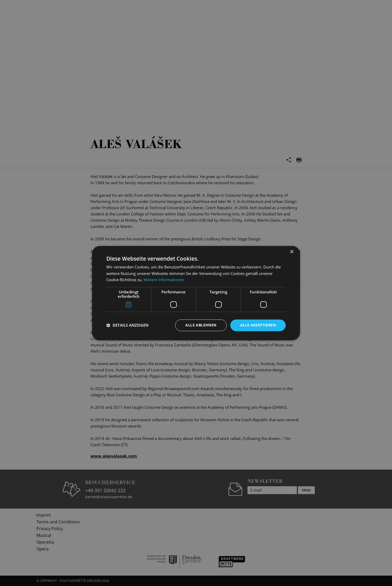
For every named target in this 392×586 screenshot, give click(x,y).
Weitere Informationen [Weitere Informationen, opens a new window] (164, 280)
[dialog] (196, 293)
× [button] (292, 252)
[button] (127, 325)
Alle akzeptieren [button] (258, 325)
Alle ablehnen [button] (201, 325)
